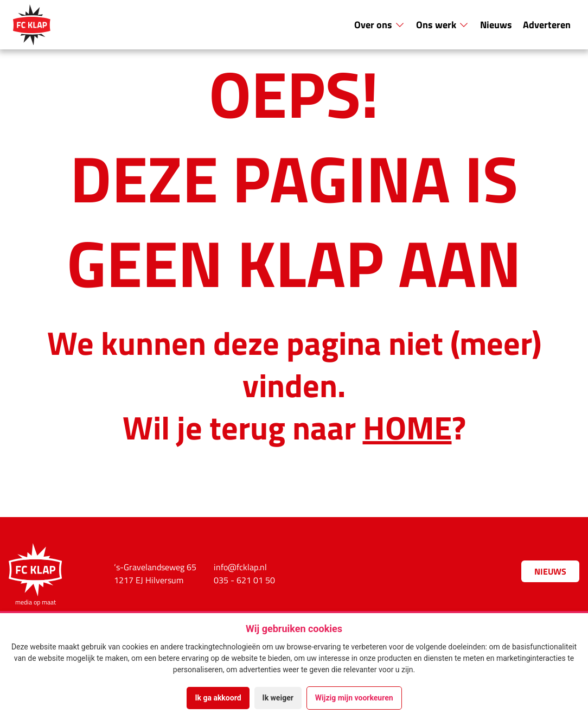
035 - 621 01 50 (244, 580)
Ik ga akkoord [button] (218, 698)
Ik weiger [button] (278, 698)
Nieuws (496, 24)
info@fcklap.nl (240, 567)
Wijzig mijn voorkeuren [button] (354, 698)
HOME (407, 426)
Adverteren (547, 24)
